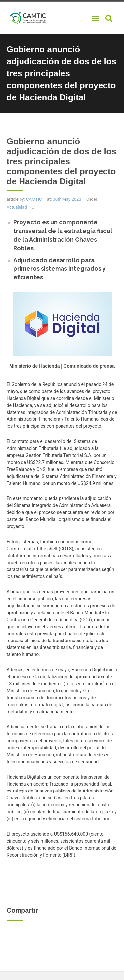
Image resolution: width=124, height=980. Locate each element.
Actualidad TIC (21, 207)
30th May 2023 (67, 199)
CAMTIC (34, 199)
